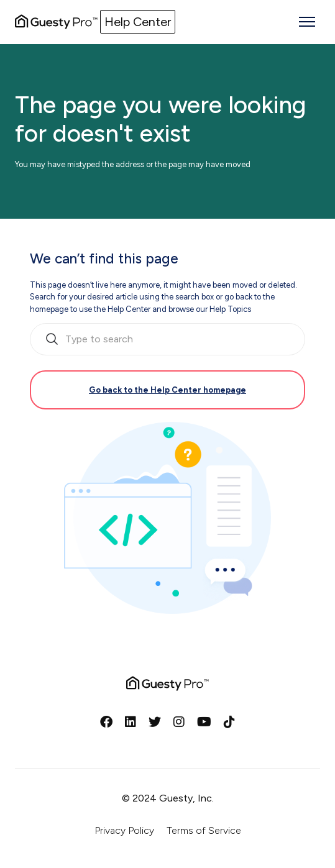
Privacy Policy (124, 830)
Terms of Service (204, 830)
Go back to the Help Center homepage (167, 390)
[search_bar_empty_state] (167, 339)
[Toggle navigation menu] (307, 22)
